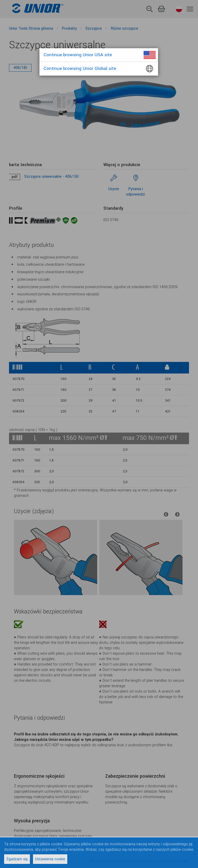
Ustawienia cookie (50, 859)
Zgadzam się (17, 859)
